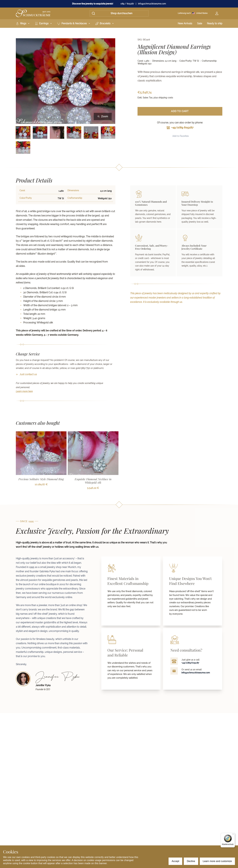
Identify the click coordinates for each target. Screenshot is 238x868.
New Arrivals (185, 23)
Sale (200, 23)
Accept (175, 861)
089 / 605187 (127, 4)
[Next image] (112, 81)
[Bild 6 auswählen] (108, 133)
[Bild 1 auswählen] (23, 133)
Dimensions (73, 190)
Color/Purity (26, 198)
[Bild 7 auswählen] (23, 147)
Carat (22, 190)
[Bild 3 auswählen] (57, 133)
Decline (191, 861)
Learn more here (24, 391)
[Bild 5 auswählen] (91, 133)
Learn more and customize (217, 861)
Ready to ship (215, 23)
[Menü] (233, 835)
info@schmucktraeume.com (152, 4)
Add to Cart (180, 111)
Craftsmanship (75, 198)
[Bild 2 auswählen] (40, 133)
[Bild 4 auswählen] (74, 133)
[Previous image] (19, 81)
